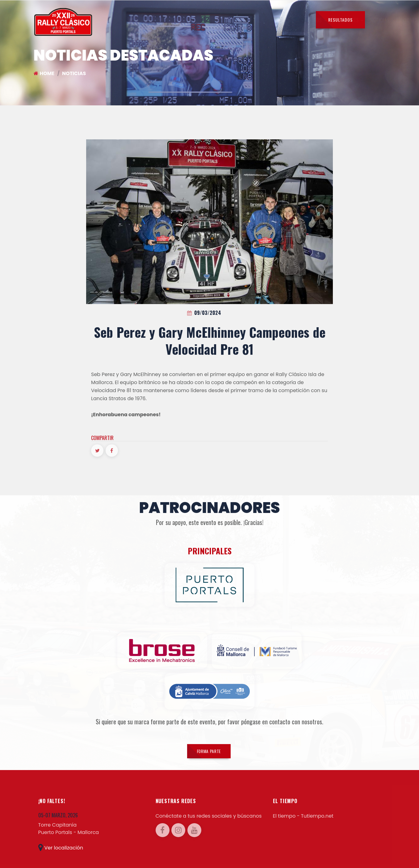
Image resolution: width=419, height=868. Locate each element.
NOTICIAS (183, 20)
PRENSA (267, 20)
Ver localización (61, 842)
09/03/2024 (204, 313)
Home (44, 73)
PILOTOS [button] (119, 20)
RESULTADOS (340, 20)
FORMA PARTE (209, 744)
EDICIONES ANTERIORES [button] (226, 20)
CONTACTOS (294, 20)
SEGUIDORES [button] (152, 20)
